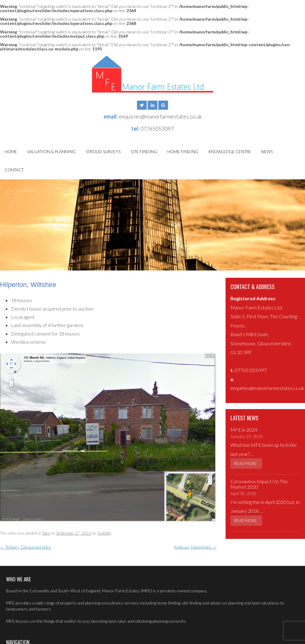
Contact (14, 170)
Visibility (104, 533)
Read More (245, 463)
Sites (46, 533)
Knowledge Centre (230, 152)
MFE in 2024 (244, 430)
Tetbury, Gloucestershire (26, 547)
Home (11, 152)
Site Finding (144, 152)
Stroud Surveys (103, 152)
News (267, 152)
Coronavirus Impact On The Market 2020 (259, 484)
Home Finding (183, 152)
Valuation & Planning (51, 152)
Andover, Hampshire (195, 547)
